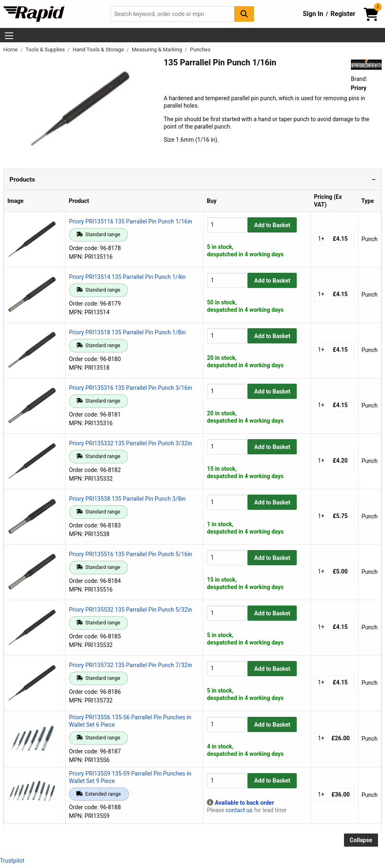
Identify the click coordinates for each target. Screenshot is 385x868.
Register (343, 14)
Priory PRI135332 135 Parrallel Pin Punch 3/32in (131, 443)
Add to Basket (272, 225)
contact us (239, 810)
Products (22, 180)
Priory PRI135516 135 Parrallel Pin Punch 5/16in (131, 554)
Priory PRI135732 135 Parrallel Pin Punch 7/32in (131, 665)
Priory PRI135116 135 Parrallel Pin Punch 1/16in (131, 221)
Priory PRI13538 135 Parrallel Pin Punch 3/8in (127, 499)
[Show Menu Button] (9, 36)
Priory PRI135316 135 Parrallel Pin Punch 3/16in (131, 388)
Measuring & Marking (158, 50)
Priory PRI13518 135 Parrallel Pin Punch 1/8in (127, 332)
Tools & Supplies (46, 50)
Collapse (361, 840)
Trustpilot (12, 861)
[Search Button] (244, 14)
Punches (200, 50)
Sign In (313, 14)
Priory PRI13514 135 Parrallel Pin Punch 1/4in (127, 277)
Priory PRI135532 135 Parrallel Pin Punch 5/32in (131, 610)
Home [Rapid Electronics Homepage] (11, 50)
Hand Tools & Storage (99, 50)
